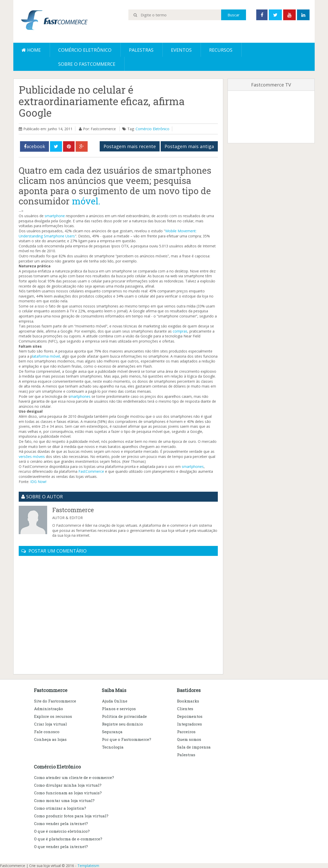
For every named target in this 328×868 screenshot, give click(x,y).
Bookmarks (188, 701)
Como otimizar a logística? (60, 808)
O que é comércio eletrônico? (62, 831)
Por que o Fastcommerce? (127, 739)
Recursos (221, 50)
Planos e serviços (119, 709)
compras (180, 331)
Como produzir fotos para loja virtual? (71, 816)
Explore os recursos (53, 716)
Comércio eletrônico (85, 50)
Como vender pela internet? (61, 823)
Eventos (181, 50)
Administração (49, 709)
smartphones (193, 466)
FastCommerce (91, 471)
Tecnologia (113, 747)
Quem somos (189, 739)
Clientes (185, 709)
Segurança (112, 732)
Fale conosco (47, 732)
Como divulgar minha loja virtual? (68, 785)
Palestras (141, 50)
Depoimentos (190, 716)
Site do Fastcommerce (55, 701)
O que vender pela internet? (61, 847)
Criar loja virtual (50, 724)
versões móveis (32, 457)
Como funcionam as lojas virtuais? (68, 793)
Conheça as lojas (50, 739)
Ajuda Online (115, 701)
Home (31, 50)
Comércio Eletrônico (152, 129)
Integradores (189, 724)
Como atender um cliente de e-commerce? (74, 777)
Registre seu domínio (122, 724)
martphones (80, 396)
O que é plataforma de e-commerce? (68, 839)
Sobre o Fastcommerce (87, 64)
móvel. (86, 201)
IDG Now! (38, 482)
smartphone (55, 216)
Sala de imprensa (194, 747)
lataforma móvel (46, 356)
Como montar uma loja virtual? (64, 800)
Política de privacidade (124, 716)
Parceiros (186, 732)
